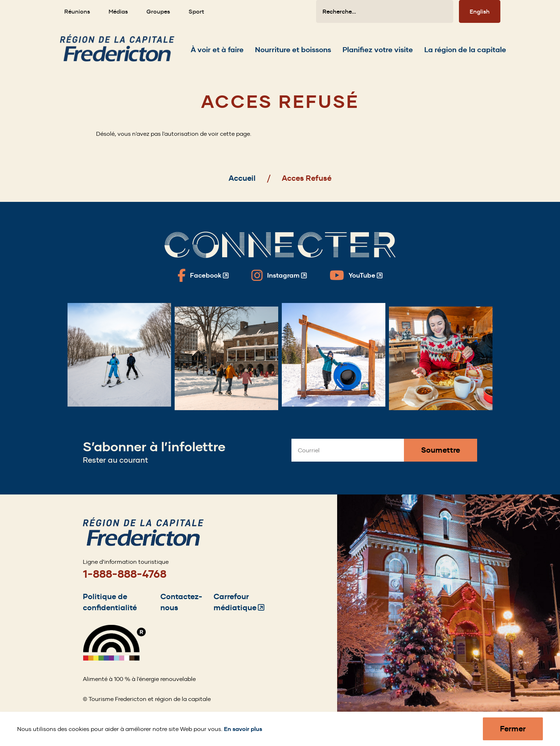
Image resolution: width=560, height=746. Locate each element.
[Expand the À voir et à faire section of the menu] (217, 50)
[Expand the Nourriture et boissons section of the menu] (293, 50)
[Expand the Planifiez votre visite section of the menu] (378, 50)
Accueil (242, 178)
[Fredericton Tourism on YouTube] (356, 275)
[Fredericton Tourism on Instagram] (279, 275)
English (480, 11)
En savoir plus (243, 729)
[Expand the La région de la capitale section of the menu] (465, 50)
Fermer (513, 729)
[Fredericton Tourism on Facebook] (203, 275)
